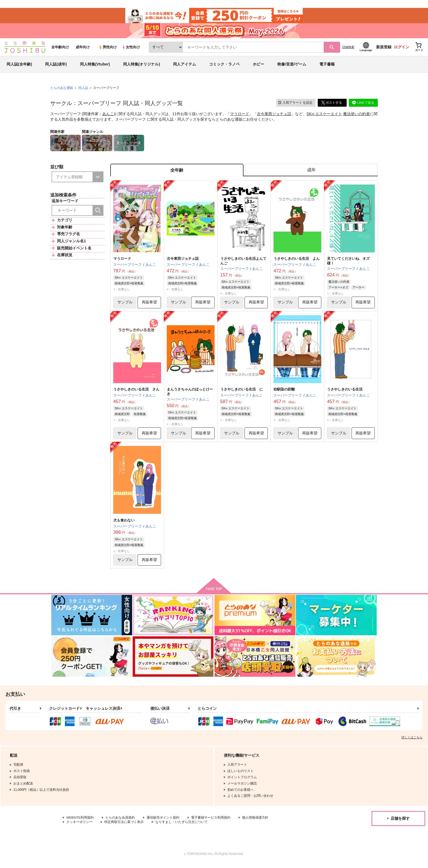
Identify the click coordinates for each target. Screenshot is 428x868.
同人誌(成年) (56, 67)
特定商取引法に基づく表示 (124, 826)
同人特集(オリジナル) (142, 67)
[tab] (311, 173)
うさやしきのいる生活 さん (136, 393)
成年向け (83, 50)
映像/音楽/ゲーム (292, 67)
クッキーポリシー (79, 826)
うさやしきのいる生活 (345, 393)
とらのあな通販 (62, 90)
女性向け (131, 50)
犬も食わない (124, 524)
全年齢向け (60, 50)
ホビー (258, 67)
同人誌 (83, 90)
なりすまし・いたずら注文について (182, 826)
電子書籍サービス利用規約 (211, 822)
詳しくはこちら (412, 741)
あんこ (108, 116)
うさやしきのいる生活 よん (297, 262)
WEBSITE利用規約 (80, 822)
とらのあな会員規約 (121, 822)
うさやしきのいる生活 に (242, 393)
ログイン (402, 49)
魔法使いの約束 (356, 116)
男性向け (108, 50)
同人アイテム (185, 67)
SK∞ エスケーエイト (324, 116)
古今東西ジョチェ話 (274, 116)
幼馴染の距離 (284, 393)
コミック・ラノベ (224, 67)
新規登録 (384, 49)
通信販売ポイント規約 (164, 822)
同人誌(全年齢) (19, 67)
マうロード (240, 116)
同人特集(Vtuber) (95, 67)
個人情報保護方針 (256, 822)
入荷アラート (295, 105)
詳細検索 (348, 49)
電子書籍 (327, 67)
